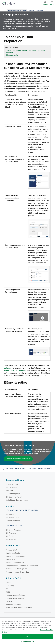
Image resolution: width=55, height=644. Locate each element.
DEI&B (8, 592)
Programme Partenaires (15, 598)
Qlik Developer (11, 487)
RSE (7, 589)
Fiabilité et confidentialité (15, 556)
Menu (52, 4)
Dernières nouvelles (13, 605)
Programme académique (15, 595)
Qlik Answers (11, 533)
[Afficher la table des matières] (4, 10)
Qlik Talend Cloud (12, 517)
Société (9, 583)
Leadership (10, 586)
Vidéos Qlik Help (12, 484)
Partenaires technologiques (16, 569)
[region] (27, 631)
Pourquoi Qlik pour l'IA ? (15, 562)
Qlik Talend (10, 514)
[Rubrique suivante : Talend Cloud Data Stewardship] (41, 469)
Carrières (9, 601)
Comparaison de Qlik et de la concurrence (22, 566)
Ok (27, 636)
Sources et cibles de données (17, 572)
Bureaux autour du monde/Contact (19, 608)
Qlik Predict (10, 536)
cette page (8, 368)
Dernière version (10, 28)
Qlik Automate (11, 539)
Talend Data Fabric (13, 521)
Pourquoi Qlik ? (11, 550)
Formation (9, 491)
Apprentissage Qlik (13, 494)
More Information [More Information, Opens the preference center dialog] (27, 641)
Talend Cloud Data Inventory (15, 370)
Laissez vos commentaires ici (18, 459)
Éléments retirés (12, 55)
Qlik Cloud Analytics (13, 530)
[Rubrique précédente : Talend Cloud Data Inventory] (14, 469)
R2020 (32, 10)
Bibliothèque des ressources (17, 500)
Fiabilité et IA (10, 559)
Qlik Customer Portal (14, 497)
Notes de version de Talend (17, 10)
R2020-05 (40, 10)
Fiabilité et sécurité (13, 553)
